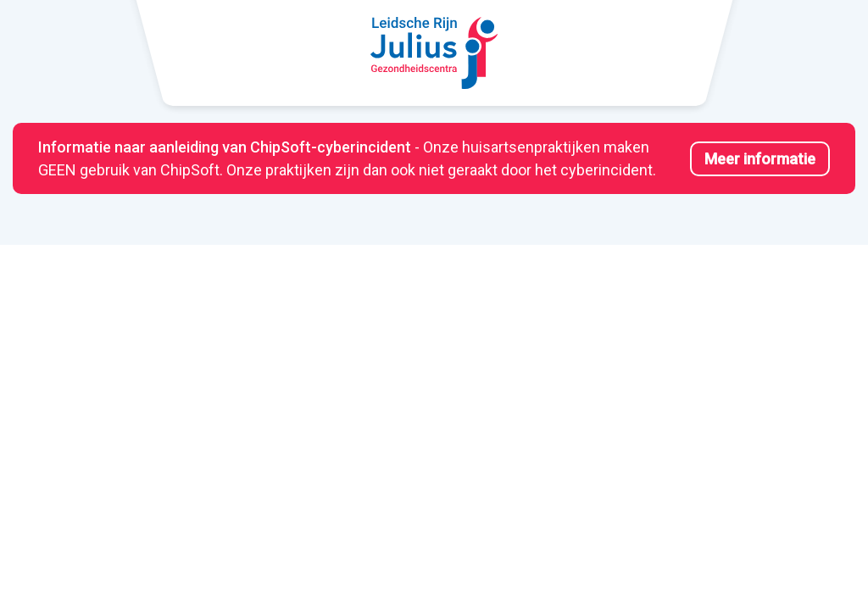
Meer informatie (760, 159)
